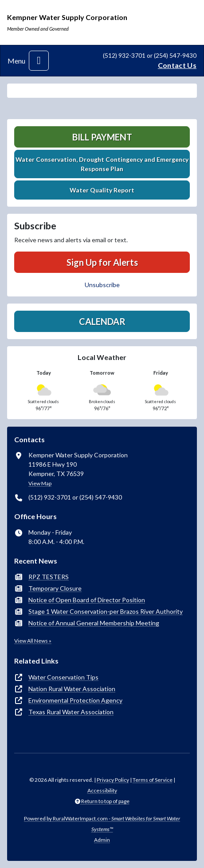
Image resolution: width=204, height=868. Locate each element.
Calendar (102, 321)
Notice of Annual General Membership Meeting (94, 623)
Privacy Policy (113, 780)
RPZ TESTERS (49, 577)
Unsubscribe (102, 285)
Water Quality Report (102, 190)
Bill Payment (102, 137)
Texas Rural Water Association (71, 712)
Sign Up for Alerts (102, 262)
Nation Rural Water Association (72, 689)
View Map (40, 483)
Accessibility (102, 790)
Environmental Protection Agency (75, 700)
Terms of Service (153, 780)
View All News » (33, 641)
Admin (102, 840)
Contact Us (177, 65)
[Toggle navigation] (39, 61)
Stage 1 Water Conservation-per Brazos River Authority (106, 611)
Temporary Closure (55, 588)
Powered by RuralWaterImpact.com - (102, 824)
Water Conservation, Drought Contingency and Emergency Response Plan (102, 164)
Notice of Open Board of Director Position (87, 600)
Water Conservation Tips (63, 677)
